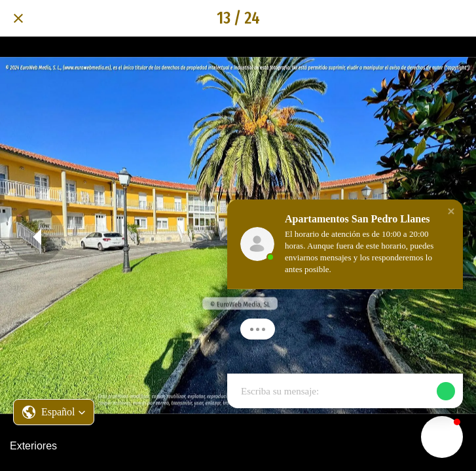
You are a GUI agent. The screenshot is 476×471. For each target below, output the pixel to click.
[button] (54, 412)
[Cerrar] (18, 18)
